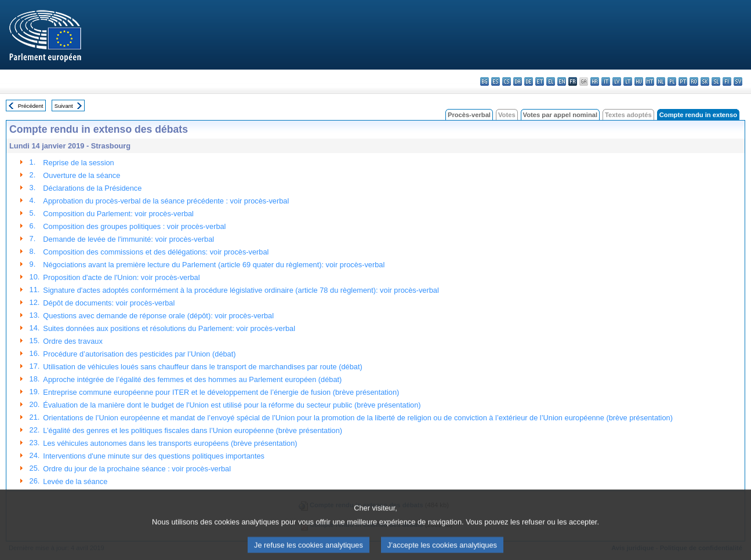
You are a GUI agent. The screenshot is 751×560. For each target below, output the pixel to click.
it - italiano (606, 81)
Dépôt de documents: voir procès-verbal (109, 303)
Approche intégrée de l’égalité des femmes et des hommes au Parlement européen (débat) (192, 379)
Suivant (64, 106)
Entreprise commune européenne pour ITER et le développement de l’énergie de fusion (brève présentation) (221, 392)
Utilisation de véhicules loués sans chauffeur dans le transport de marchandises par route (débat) (202, 367)
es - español (496, 81)
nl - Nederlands (661, 81)
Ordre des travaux (72, 341)
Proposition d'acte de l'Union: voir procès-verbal (121, 277)
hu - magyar (639, 81)
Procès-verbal (469, 115)
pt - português (683, 81)
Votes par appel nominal (560, 115)
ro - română (694, 81)
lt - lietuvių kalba (628, 81)
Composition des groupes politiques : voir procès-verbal (134, 226)
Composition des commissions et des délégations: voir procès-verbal (156, 252)
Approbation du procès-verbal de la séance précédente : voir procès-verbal (166, 201)
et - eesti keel (540, 81)
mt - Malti (650, 81)
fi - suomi (727, 81)
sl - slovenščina (716, 81)
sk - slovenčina (705, 81)
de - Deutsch (529, 81)
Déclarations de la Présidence (92, 188)
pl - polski (672, 81)
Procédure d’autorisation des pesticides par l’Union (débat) (139, 354)
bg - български (485, 81)
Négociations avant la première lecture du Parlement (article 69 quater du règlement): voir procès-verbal (214, 265)
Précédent (31, 106)
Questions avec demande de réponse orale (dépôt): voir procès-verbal (158, 316)
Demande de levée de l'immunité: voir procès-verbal (128, 239)
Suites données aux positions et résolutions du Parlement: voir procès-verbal (169, 328)
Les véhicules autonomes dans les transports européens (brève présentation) (170, 443)
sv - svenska (738, 81)
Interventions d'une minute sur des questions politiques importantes (154, 456)
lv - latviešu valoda (617, 81)
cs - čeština (507, 81)
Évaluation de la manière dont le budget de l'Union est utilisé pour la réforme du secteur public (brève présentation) (232, 405)
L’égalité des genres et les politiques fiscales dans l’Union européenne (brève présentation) (193, 430)
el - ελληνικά (551, 81)
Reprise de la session (78, 163)
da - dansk (518, 81)
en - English (562, 81)
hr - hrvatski (595, 81)
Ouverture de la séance (81, 175)
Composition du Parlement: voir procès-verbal (118, 214)
